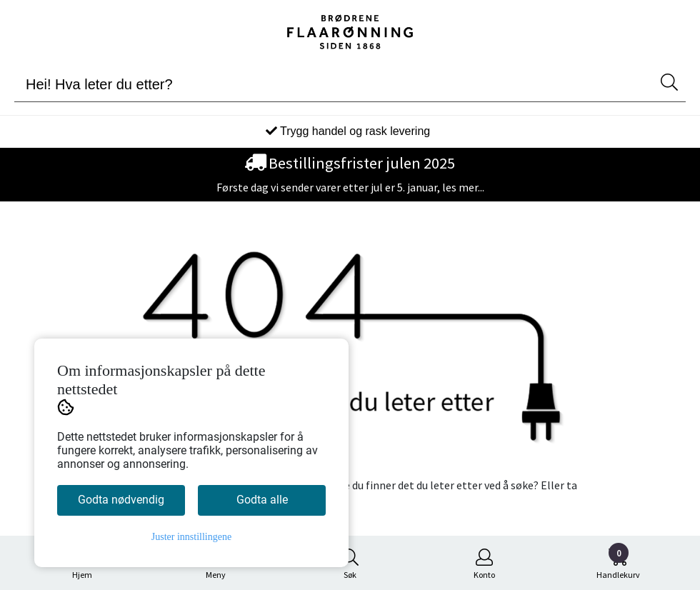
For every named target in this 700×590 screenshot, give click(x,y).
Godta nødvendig (121, 500)
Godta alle (262, 500)
